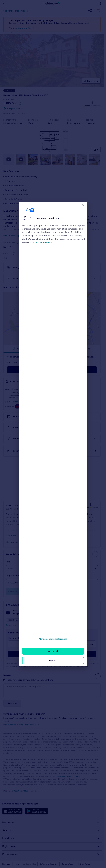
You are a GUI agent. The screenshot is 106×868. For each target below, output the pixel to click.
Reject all (53, 660)
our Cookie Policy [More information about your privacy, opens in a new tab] (43, 242)
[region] (53, 434)
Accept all (53, 651)
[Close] (83, 205)
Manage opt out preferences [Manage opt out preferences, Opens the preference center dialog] (53, 639)
